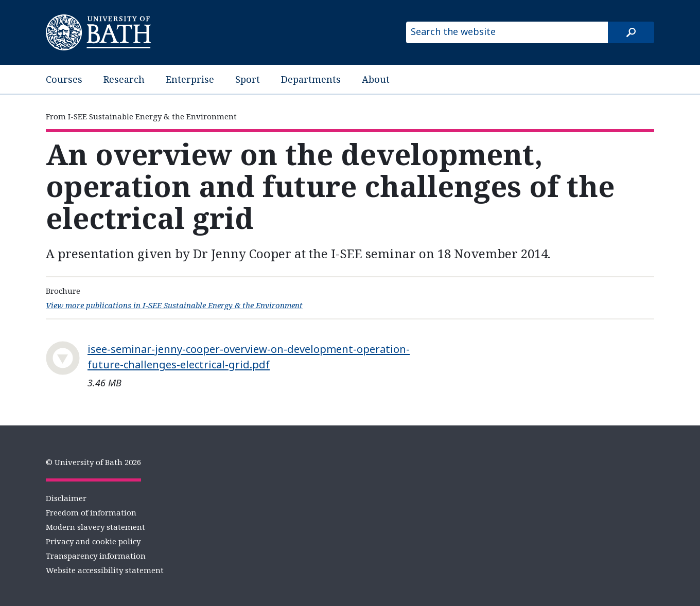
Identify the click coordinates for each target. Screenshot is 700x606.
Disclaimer (66, 498)
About (376, 79)
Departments (311, 79)
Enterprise (190, 79)
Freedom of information (91, 512)
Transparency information (96, 556)
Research (124, 79)
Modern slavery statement (95, 527)
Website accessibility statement (105, 570)
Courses (64, 79)
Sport (248, 79)
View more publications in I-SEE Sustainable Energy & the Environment (174, 305)
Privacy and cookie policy (93, 541)
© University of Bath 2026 (93, 462)
